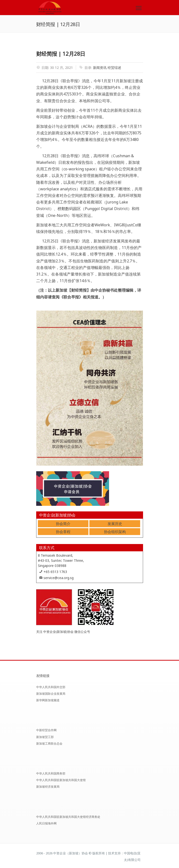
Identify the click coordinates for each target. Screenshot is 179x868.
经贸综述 (114, 68)
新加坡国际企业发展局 (51, 694)
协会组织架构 (115, 532)
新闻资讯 (100, 68)
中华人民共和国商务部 (51, 773)
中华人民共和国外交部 (51, 687)
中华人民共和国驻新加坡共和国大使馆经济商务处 (68, 817)
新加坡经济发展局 (48, 787)
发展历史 (115, 524)
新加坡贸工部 (45, 737)
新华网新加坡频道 (48, 700)
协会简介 (63, 524)
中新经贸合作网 (46, 730)
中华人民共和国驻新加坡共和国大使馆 (61, 780)
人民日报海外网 (46, 823)
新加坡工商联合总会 (49, 743)
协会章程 (63, 532)
